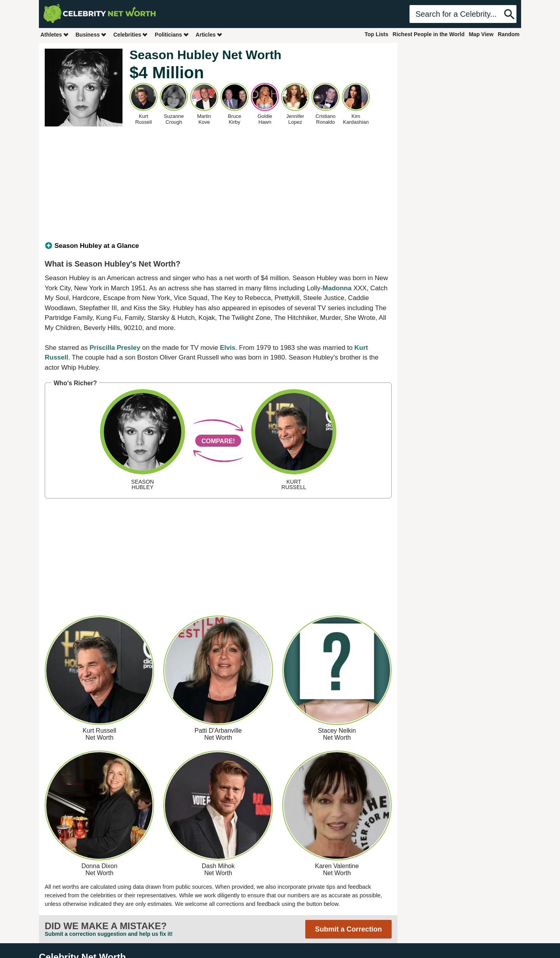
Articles (209, 34)
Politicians (172, 34)
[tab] (218, 246)
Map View (481, 34)
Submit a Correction (348, 929)
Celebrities (131, 34)
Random (509, 34)
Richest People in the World (429, 34)
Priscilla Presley (115, 348)
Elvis (227, 348)
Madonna (337, 288)
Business (91, 34)
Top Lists (376, 34)
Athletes (55, 34)
